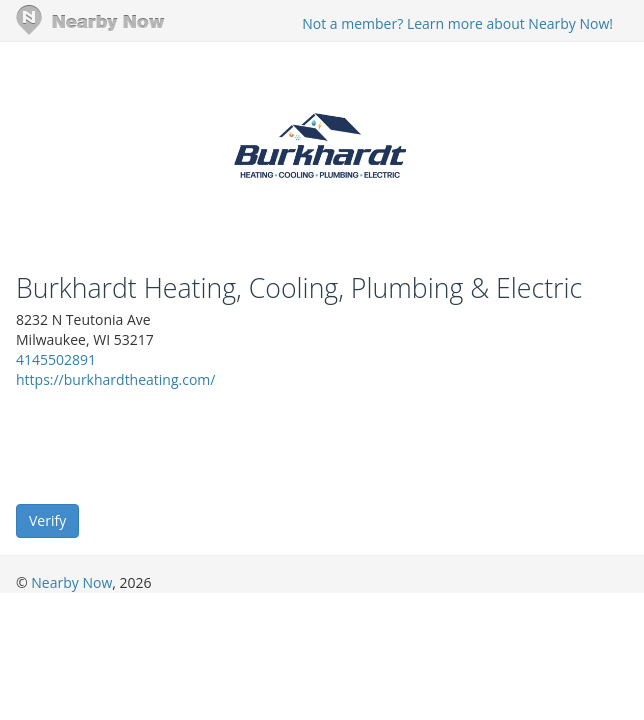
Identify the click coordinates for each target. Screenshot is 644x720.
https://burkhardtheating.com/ (115, 379)
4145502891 (56, 359)
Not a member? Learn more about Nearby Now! (457, 23)
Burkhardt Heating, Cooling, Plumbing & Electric (299, 288)
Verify (47, 520)
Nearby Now (71, 582)
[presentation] (168, 445)
